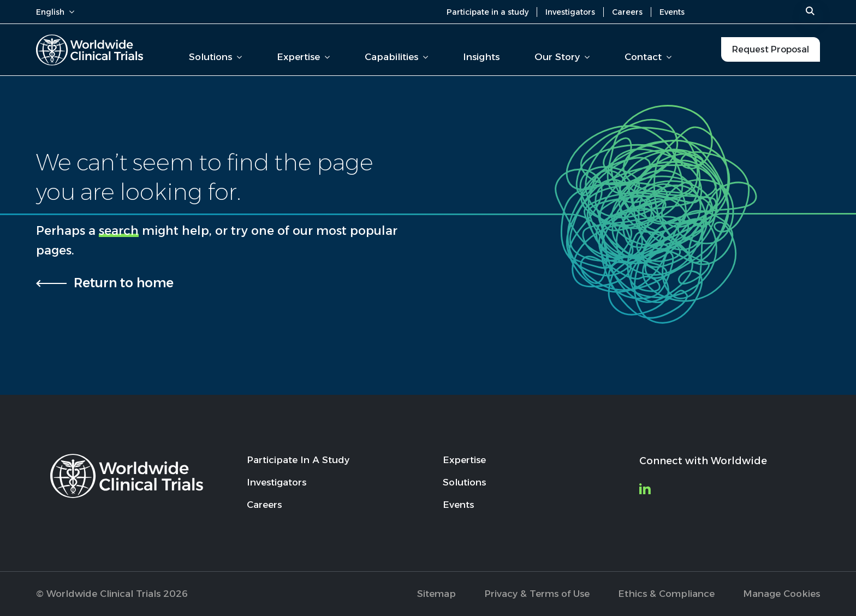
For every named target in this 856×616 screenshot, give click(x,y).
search (119, 231)
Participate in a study (488, 12)
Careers (627, 12)
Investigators (570, 12)
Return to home (124, 283)
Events (672, 12)
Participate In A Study (298, 460)
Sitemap (436, 594)
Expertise (303, 57)
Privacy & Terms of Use (537, 594)
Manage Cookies (781, 594)
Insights (481, 57)
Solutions (215, 57)
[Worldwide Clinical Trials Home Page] (90, 50)
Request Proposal (771, 49)
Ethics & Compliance (666, 594)
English (55, 12)
